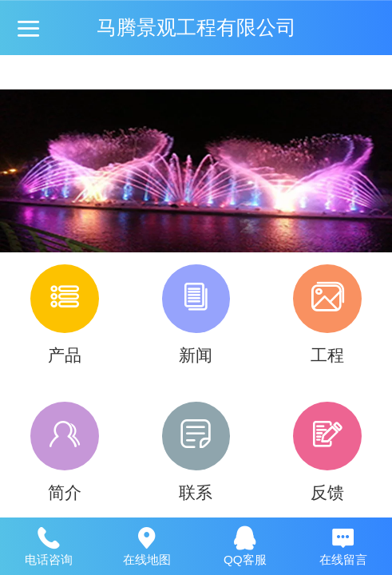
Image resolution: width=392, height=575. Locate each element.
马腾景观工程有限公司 (196, 28)
